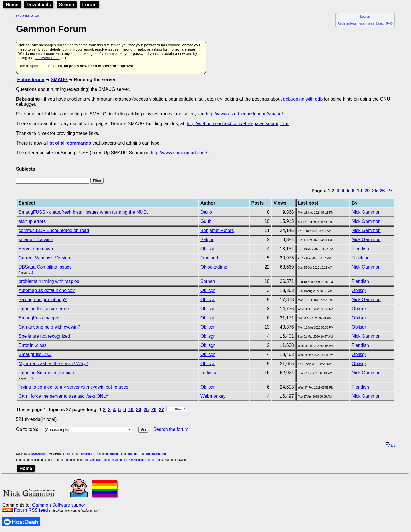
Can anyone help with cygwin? (49, 327)
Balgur (207, 240)
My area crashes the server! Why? (53, 364)
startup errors (32, 221)
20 (367, 191)
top (390, 446)
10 (360, 191)
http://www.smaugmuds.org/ (179, 153)
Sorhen (208, 281)
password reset (47, 58)
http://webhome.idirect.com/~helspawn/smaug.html (238, 124)
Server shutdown (36, 249)
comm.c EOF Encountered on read (54, 230)
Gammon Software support (59, 505)
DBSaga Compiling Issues (45, 267)
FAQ (390, 23)
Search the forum (171, 429)
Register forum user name (356, 23)
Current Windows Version (44, 258)
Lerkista (208, 373)
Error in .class (33, 345)
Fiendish (360, 249)
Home (12, 5)
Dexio (206, 212)
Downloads (39, 5)
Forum (90, 5)
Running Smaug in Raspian (46, 373)
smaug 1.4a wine (36, 240)
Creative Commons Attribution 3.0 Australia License (123, 460)
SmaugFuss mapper (39, 318)
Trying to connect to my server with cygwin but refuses (73, 387)
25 (375, 191)
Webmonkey (213, 396)
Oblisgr (208, 249)
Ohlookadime (214, 267)
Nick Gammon (366, 212)
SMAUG (59, 80)
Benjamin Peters (217, 230)
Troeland (209, 258)
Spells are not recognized (44, 336)
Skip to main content (28, 16)
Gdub (206, 221)
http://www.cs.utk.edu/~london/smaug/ (244, 114)
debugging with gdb (303, 99)
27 (390, 191)
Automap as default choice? (47, 290)
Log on (365, 17)
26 (382, 191)
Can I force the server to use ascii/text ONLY (64, 396)
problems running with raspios (49, 281)
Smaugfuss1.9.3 (35, 354)
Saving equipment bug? (43, 300)
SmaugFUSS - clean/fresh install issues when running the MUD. (83, 212)
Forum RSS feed (31, 510)
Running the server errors (44, 309)
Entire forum (31, 80)
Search (67, 5)
